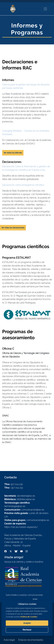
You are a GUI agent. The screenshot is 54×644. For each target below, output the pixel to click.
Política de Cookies (29, 617)
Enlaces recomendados (31, 640)
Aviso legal (9, 640)
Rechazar (27, 630)
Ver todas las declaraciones (13, 228)
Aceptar (27, 623)
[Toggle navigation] (45, 9)
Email (35, 599)
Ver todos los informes (13, 153)
